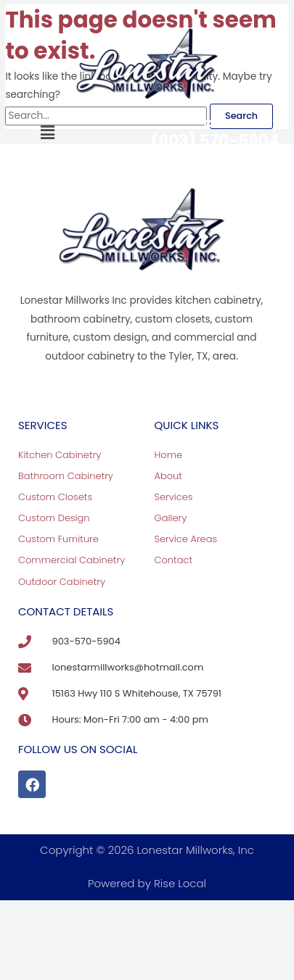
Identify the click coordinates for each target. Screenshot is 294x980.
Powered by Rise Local (147, 883)
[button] (48, 134)
